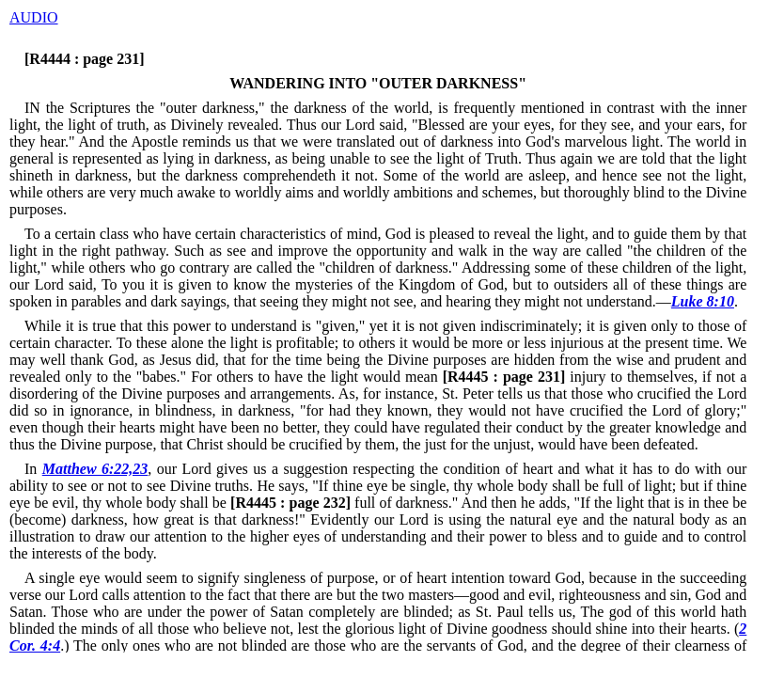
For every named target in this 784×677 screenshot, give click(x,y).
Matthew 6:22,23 (95, 469)
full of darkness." (342, 503)
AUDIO (34, 17)
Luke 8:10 (703, 301)
